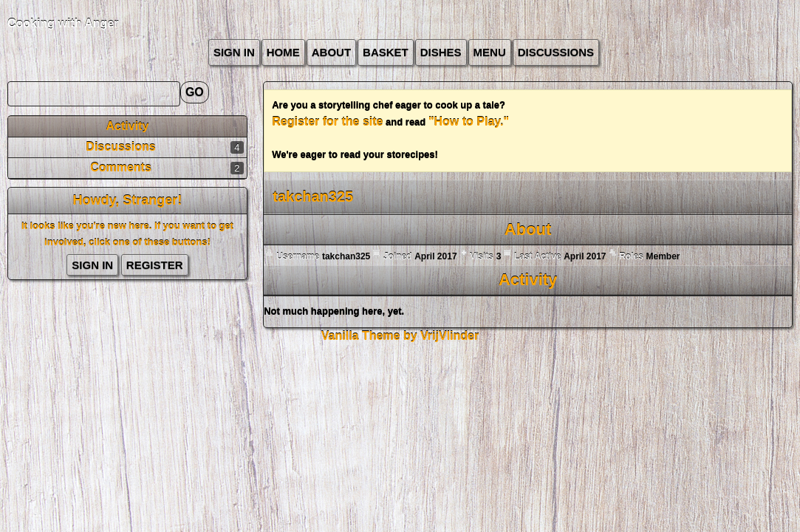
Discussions (556, 52)
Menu (490, 52)
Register (155, 265)
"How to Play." (469, 122)
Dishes (441, 52)
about (331, 52)
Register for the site (327, 122)
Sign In (234, 52)
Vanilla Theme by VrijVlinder (400, 336)
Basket (386, 52)
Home (283, 52)
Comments (121, 167)
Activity (128, 126)
